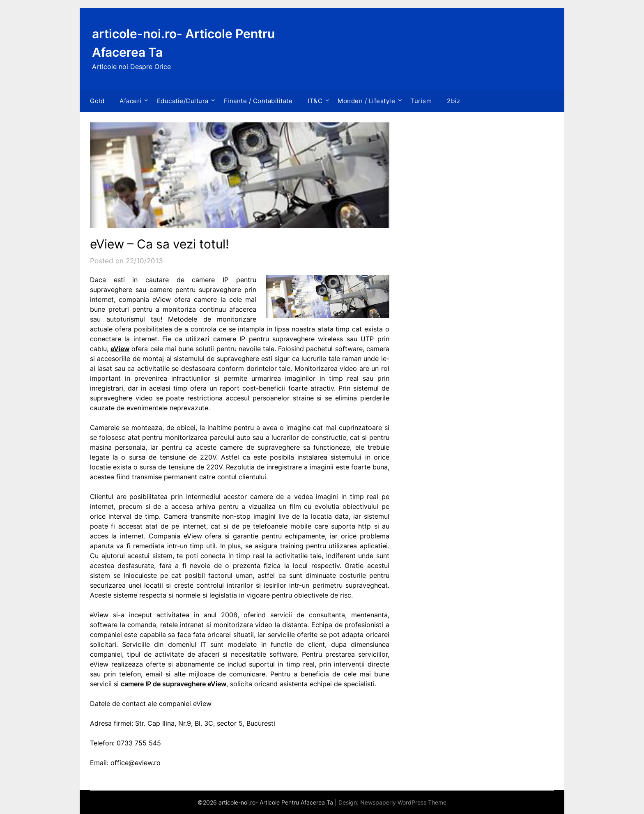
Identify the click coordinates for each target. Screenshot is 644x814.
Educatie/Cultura (183, 101)
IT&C (315, 101)
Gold (97, 101)
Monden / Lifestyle (366, 101)
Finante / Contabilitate (258, 101)
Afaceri (131, 101)
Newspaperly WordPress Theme (403, 802)
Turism (421, 101)
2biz (453, 101)
